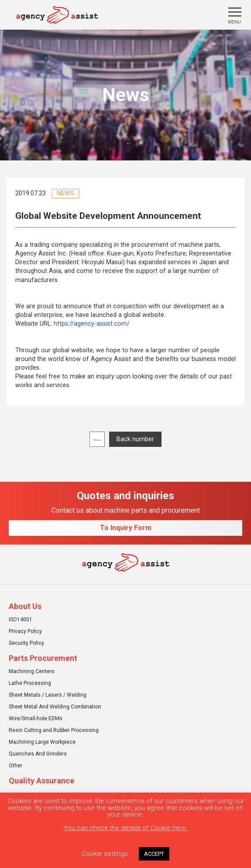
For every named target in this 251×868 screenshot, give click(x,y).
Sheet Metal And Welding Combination (55, 707)
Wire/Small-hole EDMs (36, 718)
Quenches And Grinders (38, 754)
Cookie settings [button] (105, 854)
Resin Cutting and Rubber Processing (54, 730)
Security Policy (26, 643)
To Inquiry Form (126, 528)
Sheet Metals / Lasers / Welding (48, 695)
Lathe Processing (30, 683)
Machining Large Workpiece (42, 742)
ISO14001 (21, 620)
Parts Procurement (43, 658)
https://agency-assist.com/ (92, 324)
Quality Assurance (41, 781)
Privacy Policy (25, 631)
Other (15, 766)
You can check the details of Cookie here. (126, 828)
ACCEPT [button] (154, 854)
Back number (135, 439)
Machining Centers (32, 671)
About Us (25, 606)
